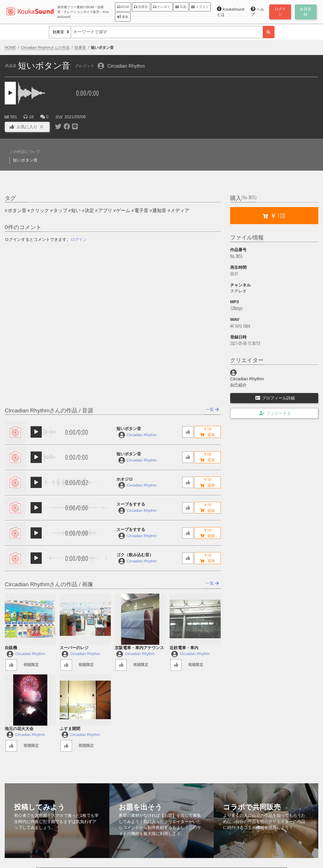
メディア (180, 210)
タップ (60, 210)
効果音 (141, 7)
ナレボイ (162, 7)
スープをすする (131, 504)
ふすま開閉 (70, 729)
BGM (123, 7)
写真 (181, 7)
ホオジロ (125, 479)
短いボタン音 (129, 429)
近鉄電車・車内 (184, 648)
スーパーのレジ (74, 648)
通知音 (159, 210)
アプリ (105, 210)
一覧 (212, 409)
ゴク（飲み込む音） (135, 555)
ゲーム (123, 210)
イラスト (200, 7)
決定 (89, 210)
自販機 (11, 648)
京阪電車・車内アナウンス (139, 648)
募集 (123, 17)
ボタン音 (17, 210)
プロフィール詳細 (275, 398)
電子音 (141, 210)
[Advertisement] (241, 96)
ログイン (79, 239)
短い (76, 210)
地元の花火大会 (19, 729)
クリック (40, 210)
